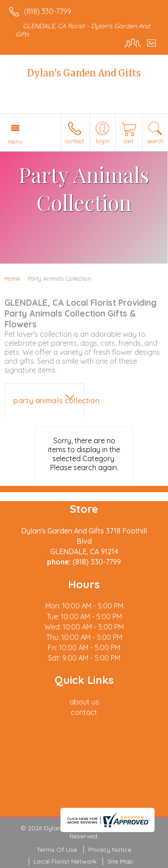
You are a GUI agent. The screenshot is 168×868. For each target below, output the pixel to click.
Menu (15, 141)
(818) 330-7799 (47, 11)
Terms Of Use (57, 850)
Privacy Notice (110, 850)
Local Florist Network (65, 861)
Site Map (120, 861)
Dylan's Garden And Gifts (84, 73)
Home (12, 278)
